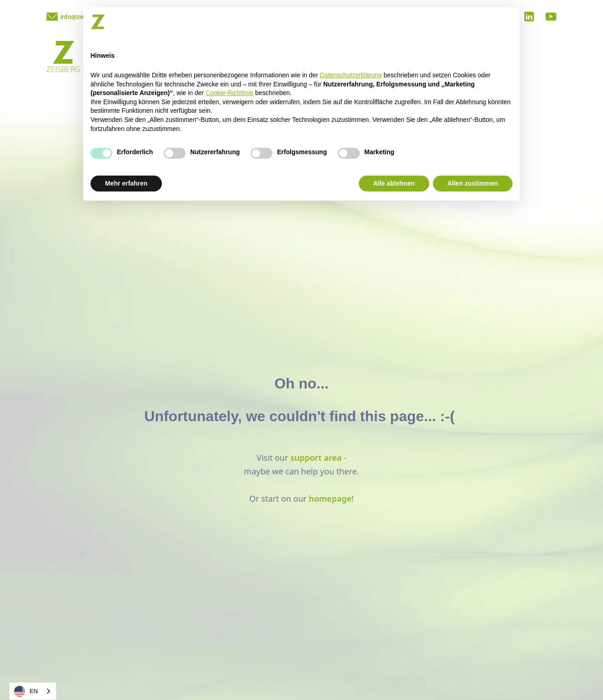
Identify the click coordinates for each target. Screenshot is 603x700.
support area (316, 458)
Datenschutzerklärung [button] (351, 75)
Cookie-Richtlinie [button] (229, 93)
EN (26, 691)
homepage (330, 499)
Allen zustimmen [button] (473, 183)
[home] (63, 58)
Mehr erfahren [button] (126, 183)
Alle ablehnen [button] (394, 183)
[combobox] (33, 691)
